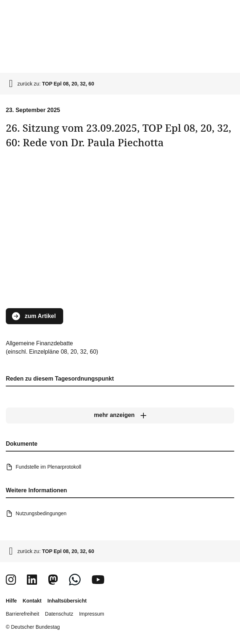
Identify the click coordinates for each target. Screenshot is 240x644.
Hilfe (11, 601)
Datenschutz (59, 614)
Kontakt (32, 601)
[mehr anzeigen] (120, 416)
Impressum (92, 614)
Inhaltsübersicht (67, 601)
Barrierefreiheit (23, 614)
